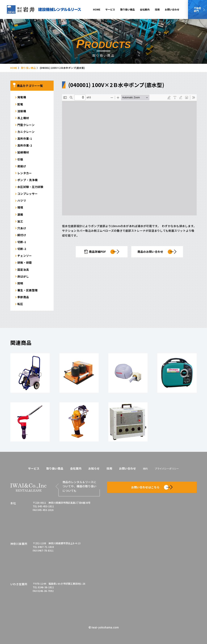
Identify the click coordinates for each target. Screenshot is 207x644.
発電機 (22, 97)
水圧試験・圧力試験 (30, 187)
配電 (20, 104)
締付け (22, 235)
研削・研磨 (25, 262)
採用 (157, 9)
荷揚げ (22, 166)
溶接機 (22, 111)
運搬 (20, 214)
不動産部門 (197, 9)
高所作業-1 (25, 138)
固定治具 (23, 270)
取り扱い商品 (128, 9)
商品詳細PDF (102, 252)
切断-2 (22, 249)
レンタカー (25, 173)
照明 (20, 283)
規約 (145, 468)
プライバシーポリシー (167, 468)
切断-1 (22, 242)
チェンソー (25, 256)
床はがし (23, 276)
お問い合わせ (172, 9)
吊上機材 (23, 118)
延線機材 (23, 152)
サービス (110, 9)
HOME (97, 9)
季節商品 (23, 297)
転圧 (20, 304)
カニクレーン (26, 132)
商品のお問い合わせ (157, 252)
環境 (20, 207)
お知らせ (94, 468)
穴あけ (22, 228)
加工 (20, 221)
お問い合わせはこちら (152, 487)
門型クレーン (26, 125)
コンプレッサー (27, 194)
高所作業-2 (25, 145)
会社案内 (145, 9)
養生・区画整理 (27, 290)
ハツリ (22, 200)
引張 (20, 159)
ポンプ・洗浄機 (27, 180)
